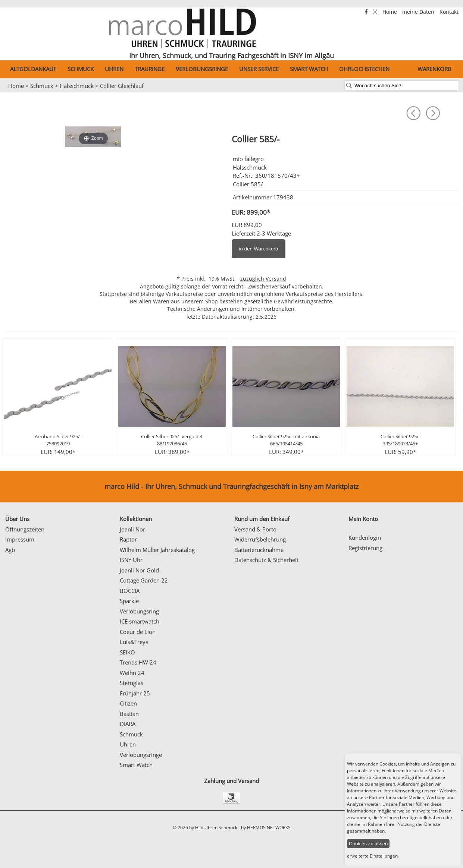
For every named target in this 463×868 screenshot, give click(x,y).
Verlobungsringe (202, 69)
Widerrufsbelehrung (260, 539)
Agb (10, 550)
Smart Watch (309, 69)
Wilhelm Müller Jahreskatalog (157, 550)
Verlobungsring (139, 611)
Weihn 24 (132, 673)
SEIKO (127, 652)
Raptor (128, 539)
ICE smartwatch (140, 621)
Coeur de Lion (138, 632)
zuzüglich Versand (263, 279)
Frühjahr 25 (135, 693)
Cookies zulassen (368, 844)
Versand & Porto (255, 529)
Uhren (114, 69)
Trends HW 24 (138, 662)
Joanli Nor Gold (139, 570)
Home (390, 12)
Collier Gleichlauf (122, 86)
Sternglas (132, 683)
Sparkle (129, 601)
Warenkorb (434, 69)
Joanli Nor (132, 529)
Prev (10, 93)
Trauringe (150, 69)
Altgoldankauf (33, 69)
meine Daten (419, 12)
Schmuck (81, 69)
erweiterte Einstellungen (372, 856)
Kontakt (449, 12)
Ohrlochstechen (364, 69)
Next (454, 93)
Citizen (128, 703)
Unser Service (259, 69)
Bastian (129, 714)
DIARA (128, 724)
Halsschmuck (77, 86)
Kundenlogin (365, 537)
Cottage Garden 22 (144, 580)
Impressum (20, 539)
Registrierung (365, 548)
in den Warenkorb (259, 249)
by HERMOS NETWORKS (266, 828)
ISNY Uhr (131, 560)
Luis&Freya (134, 642)
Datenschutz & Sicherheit (266, 560)
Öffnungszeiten (25, 529)
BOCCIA (130, 591)
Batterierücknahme (259, 550)
